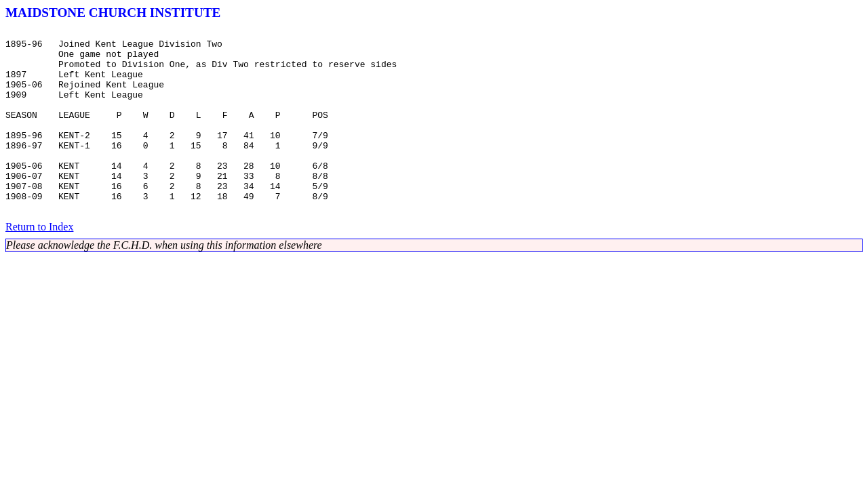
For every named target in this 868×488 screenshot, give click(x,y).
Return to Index (39, 263)
